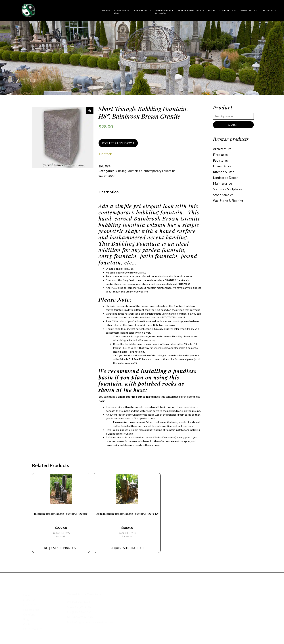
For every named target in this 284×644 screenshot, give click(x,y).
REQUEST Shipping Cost (61, 548)
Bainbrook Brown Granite (132, 272)
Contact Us (227, 10)
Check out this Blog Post (120, 280)
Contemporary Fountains (158, 171)
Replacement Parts (191, 10)
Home (106, 10)
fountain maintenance (159, 288)
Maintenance (164, 12)
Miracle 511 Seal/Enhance (135, 359)
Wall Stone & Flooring (228, 201)
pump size (141, 276)
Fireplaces (220, 155)
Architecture (222, 149)
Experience (121, 12)
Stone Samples (223, 195)
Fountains (220, 160)
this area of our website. (135, 292)
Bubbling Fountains (127, 171)
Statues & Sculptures (228, 189)
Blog (212, 10)
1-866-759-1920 (249, 10)
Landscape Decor (225, 178)
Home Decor (222, 166)
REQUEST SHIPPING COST (118, 143)
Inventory (142, 10)
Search (269, 10)
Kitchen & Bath (224, 172)
